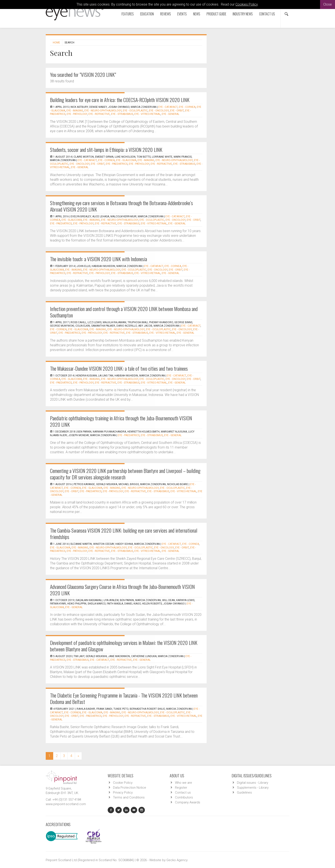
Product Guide (216, 14)
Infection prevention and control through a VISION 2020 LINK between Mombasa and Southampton (124, 312)
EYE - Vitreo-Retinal (147, 114)
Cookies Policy (247, 4)
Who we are (184, 783)
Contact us (267, 14)
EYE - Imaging (75, 111)
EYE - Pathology (77, 114)
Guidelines (244, 792)
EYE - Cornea (187, 107)
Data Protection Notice (130, 788)
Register (181, 788)
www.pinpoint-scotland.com (66, 804)
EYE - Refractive (99, 114)
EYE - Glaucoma (126, 160)
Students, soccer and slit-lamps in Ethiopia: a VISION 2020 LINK (106, 150)
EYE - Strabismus (122, 114)
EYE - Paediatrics (117, 164)
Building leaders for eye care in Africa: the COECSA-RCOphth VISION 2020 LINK (120, 100)
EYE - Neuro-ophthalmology (103, 111)
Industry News (243, 14)
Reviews (166, 14)
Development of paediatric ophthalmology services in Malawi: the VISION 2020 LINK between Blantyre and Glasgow (124, 646)
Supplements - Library (253, 788)
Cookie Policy (123, 783)
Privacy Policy (123, 792)
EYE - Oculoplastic (135, 111)
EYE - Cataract (168, 107)
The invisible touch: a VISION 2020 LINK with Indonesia (98, 259)
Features (128, 14)
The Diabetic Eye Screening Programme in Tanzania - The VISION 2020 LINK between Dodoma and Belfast (124, 698)
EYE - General (170, 114)
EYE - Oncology (159, 111)
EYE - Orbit (177, 111)
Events (182, 14)
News (197, 14)
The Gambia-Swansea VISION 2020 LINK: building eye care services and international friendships (124, 533)
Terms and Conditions (129, 797)
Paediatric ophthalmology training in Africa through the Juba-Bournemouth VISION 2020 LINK (121, 421)
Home (56, 43)
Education (147, 14)
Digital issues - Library (253, 783)
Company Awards (188, 802)
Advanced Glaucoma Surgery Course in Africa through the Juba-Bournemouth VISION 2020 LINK (122, 590)
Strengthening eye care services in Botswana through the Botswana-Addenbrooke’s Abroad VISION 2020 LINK (121, 206)
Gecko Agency (177, 860)
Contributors (184, 797)
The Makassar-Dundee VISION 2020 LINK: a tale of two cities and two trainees (119, 368)
